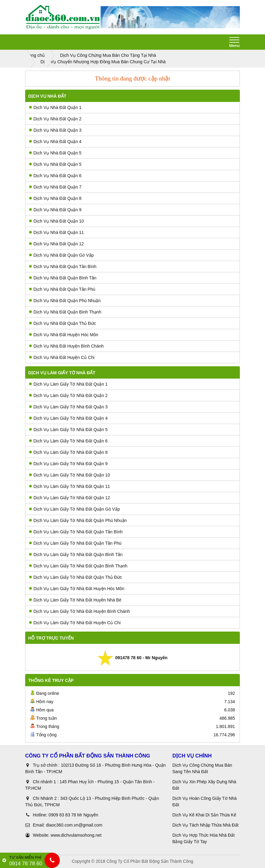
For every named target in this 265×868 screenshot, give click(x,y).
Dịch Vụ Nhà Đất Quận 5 (55, 153)
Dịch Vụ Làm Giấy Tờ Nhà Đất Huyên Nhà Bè (75, 600)
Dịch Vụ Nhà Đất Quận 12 (56, 244)
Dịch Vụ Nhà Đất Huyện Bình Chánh (66, 346)
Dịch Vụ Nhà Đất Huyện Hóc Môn (64, 335)
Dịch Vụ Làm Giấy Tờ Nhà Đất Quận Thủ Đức (76, 577)
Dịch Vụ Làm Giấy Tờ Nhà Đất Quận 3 (68, 407)
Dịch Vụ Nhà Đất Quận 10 (56, 221)
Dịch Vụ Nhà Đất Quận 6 (55, 176)
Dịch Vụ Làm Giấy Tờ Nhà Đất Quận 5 (68, 430)
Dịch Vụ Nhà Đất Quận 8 (55, 198)
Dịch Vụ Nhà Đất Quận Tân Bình (63, 267)
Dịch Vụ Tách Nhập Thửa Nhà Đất (206, 825)
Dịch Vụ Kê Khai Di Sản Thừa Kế (204, 815)
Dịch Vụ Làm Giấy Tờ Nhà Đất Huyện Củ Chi (75, 623)
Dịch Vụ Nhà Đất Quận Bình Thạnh (65, 312)
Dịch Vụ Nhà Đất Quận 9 (55, 210)
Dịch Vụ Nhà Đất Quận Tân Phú (62, 289)
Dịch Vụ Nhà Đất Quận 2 (55, 119)
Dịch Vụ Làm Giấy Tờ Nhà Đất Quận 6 (68, 441)
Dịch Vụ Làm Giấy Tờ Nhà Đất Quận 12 (70, 498)
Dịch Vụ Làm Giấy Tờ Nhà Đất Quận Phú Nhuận (78, 520)
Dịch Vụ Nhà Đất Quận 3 (55, 130)
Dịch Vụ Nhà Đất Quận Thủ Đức (63, 323)
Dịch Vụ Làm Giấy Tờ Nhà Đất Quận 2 (68, 395)
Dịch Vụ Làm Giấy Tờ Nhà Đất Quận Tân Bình (76, 532)
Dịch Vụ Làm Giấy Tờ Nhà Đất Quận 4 (68, 418)
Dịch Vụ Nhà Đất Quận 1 (55, 107)
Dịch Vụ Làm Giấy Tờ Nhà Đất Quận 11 (70, 486)
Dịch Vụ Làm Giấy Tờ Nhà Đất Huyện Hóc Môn (77, 589)
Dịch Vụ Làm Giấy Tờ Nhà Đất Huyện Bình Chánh (79, 611)
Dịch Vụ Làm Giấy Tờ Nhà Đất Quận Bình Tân (76, 555)
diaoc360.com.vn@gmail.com (74, 825)
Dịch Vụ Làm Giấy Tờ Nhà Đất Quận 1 (68, 384)
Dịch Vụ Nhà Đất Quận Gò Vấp (61, 255)
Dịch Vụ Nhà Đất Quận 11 (56, 232)
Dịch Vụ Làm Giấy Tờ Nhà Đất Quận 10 (70, 475)
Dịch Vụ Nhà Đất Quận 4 (55, 142)
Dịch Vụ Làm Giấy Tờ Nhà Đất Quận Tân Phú (75, 543)
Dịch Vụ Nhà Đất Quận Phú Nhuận (65, 301)
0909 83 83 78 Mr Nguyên (73, 815)
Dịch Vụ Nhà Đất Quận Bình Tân (63, 278)
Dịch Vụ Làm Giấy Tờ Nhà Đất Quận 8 (68, 452)
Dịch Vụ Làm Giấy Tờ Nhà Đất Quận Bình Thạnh (78, 566)
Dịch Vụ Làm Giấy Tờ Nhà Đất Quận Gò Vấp (75, 509)
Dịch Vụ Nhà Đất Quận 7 (55, 187)
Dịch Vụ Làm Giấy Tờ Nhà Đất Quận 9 (68, 464)
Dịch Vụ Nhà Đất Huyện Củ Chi (62, 357)
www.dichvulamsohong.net (76, 835)
